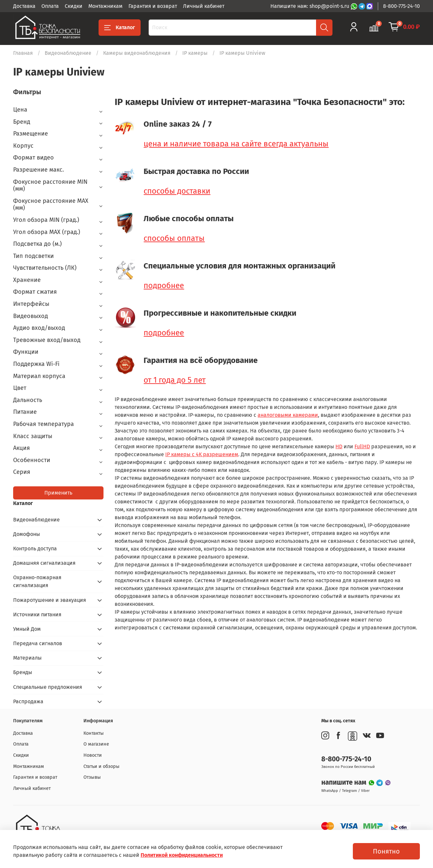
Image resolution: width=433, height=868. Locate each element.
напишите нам (345, 783)
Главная (23, 53)
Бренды (23, 672)
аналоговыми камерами (288, 415)
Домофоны (27, 534)
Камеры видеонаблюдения (137, 53)
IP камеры (195, 53)
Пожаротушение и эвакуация (50, 600)
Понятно (386, 851)
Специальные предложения (48, 687)
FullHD (362, 446)
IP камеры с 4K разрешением (202, 454)
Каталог (120, 28)
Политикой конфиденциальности (182, 855)
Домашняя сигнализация (44, 563)
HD (339, 446)
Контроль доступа (35, 549)
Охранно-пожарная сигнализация (37, 581)
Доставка (24, 6)
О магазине (96, 744)
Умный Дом (27, 629)
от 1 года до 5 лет (175, 380)
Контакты (94, 733)
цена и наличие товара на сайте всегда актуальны (236, 144)
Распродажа (28, 701)
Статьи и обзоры (102, 766)
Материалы (27, 658)
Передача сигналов (38, 643)
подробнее (164, 286)
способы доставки (177, 191)
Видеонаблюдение (68, 53)
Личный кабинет (204, 6)
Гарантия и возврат (153, 6)
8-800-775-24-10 (401, 6)
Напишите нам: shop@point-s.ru (310, 6)
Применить (58, 493)
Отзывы (92, 777)
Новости (93, 755)
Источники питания (37, 614)
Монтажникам (105, 6)
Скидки (74, 6)
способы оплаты (174, 238)
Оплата (50, 6)
